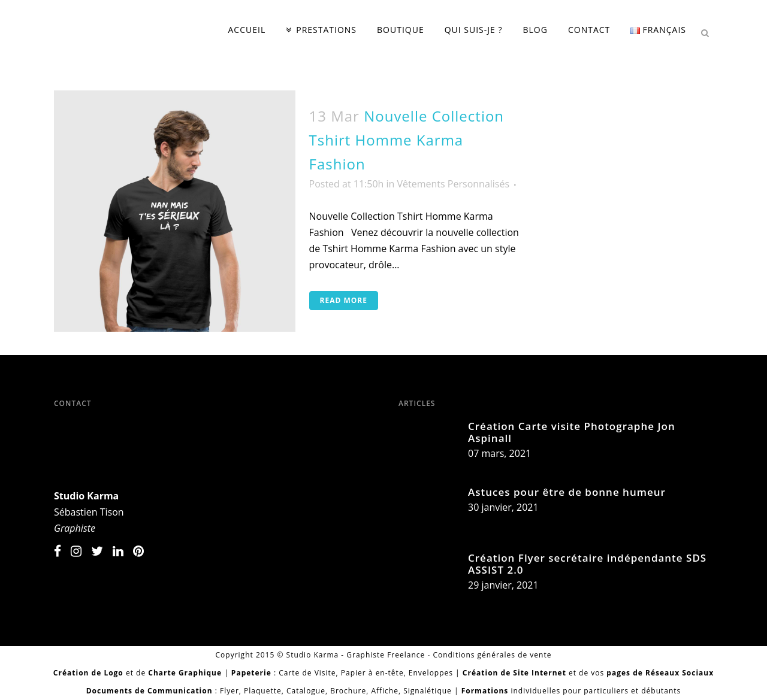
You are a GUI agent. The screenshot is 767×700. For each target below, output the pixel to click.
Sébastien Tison (89, 512)
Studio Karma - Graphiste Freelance (356, 655)
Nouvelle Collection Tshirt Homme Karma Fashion (407, 140)
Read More (344, 300)
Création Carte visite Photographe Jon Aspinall (572, 432)
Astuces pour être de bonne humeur (567, 492)
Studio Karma (86, 496)
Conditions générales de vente (492, 655)
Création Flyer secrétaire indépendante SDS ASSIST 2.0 (587, 564)
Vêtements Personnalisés (454, 184)
